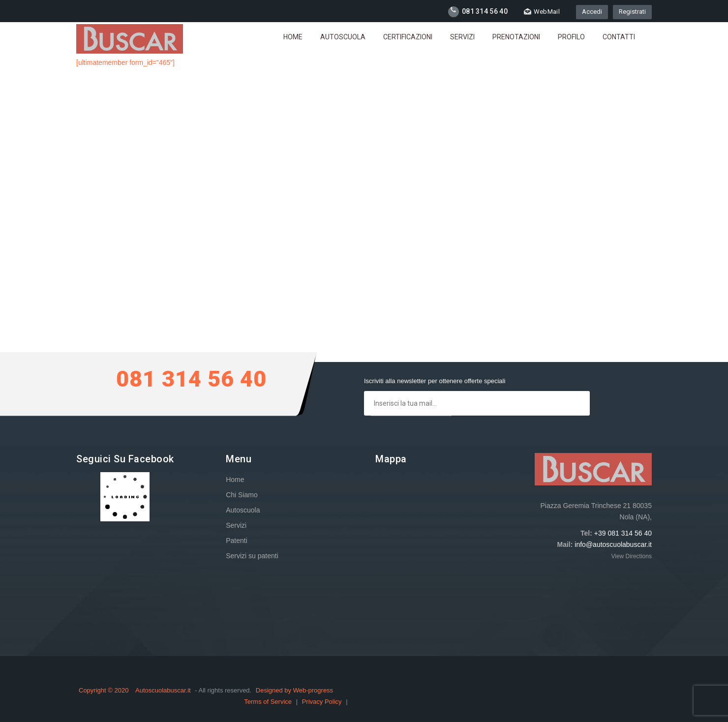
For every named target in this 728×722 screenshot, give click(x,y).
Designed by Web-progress (294, 690)
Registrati (632, 12)
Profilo (571, 37)
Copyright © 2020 (105, 690)
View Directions (631, 556)
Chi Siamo (242, 495)
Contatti (619, 37)
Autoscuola (343, 37)
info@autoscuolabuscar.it (613, 544)
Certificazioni (408, 37)
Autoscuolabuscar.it (163, 690)
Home (293, 37)
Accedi (592, 12)
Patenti (237, 541)
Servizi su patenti (252, 556)
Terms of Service (269, 702)
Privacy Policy (323, 702)
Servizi (462, 37)
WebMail (542, 12)
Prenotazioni (516, 37)
